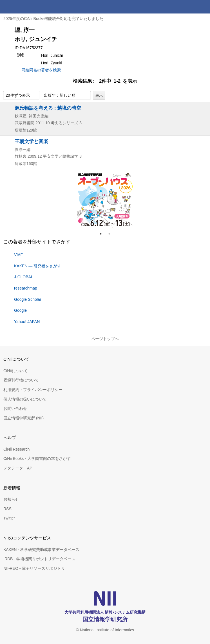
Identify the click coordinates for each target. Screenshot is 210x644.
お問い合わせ (15, 408)
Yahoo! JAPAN (27, 322)
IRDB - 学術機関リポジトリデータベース (39, 559)
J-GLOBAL (24, 277)
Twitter (9, 518)
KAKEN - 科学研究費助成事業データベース (41, 550)
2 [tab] (111, 234)
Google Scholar (28, 299)
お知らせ (11, 499)
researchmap (26, 288)
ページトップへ (105, 339)
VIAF (18, 255)
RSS (7, 509)
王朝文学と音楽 (31, 141)
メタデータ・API (18, 468)
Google (20, 310)
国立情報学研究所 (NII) (24, 418)
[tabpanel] (105, 200)
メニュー (203, 7)
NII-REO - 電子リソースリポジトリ (34, 568)
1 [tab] (103, 234)
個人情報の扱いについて (25, 399)
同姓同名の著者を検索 (41, 70)
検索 (190, 7)
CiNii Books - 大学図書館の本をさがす (37, 458)
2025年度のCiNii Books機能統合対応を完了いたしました (53, 19)
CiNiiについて (15, 371)
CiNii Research (16, 449)
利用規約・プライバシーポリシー (33, 390)
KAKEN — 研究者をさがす (38, 266)
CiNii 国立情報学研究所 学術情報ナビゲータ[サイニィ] (25, 7)
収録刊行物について (21, 380)
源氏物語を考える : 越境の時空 (48, 108)
